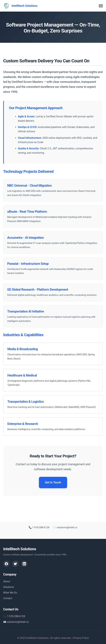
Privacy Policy (81, 638)
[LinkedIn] (24, 564)
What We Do (10, 593)
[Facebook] (6, 564)
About (7, 581)
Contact (8, 598)
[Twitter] (15, 564)
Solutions (9, 587)
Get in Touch (53, 482)
